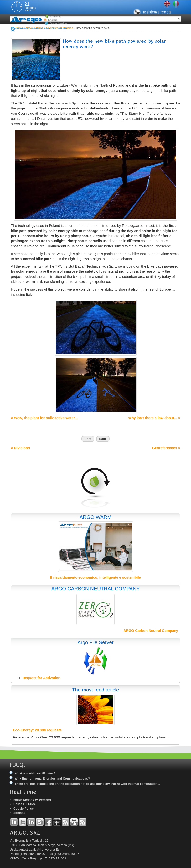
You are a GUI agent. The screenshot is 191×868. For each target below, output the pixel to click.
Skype (40, 822)
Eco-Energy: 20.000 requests (37, 730)
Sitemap (19, 813)
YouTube (74, 822)
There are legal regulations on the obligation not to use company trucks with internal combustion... (87, 784)
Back (103, 439)
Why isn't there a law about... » (154, 418)
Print (88, 439)
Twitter (23, 822)
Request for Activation (41, 678)
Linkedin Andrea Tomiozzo (14, 822)
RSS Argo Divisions (65, 822)
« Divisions (20, 448)
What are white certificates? (35, 773)
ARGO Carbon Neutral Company (151, 631)
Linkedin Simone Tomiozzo (31, 822)
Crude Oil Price (25, 804)
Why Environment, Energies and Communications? (52, 778)
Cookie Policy (23, 808)
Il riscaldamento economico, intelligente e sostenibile (95, 577)
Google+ (57, 822)
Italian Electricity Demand (32, 800)
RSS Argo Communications (83, 822)
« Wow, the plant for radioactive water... (44, 418)
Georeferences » (166, 448)
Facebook (48, 822)
